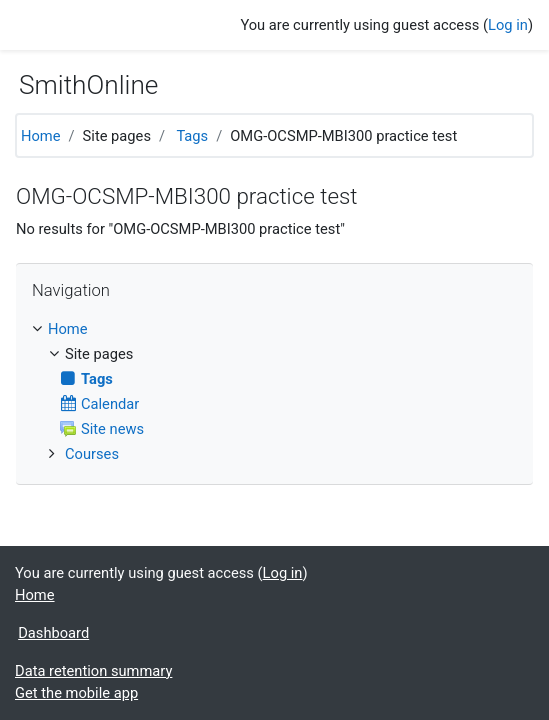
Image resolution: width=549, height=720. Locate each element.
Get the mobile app (76, 693)
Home (41, 136)
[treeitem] (274, 329)
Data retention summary (93, 671)
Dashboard (53, 633)
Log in (508, 25)
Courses (92, 454)
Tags (192, 136)
